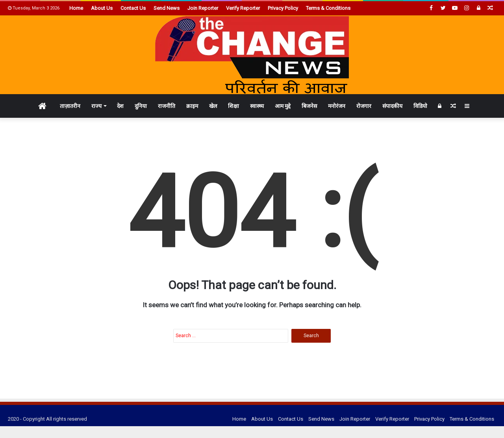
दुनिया (141, 106)
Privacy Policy (283, 8)
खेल (213, 106)
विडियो (420, 106)
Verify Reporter (243, 8)
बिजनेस (309, 106)
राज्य (96, 106)
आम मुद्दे (283, 106)
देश (120, 106)
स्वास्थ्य (257, 106)
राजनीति (167, 106)
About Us (102, 8)
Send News (167, 8)
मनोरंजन (337, 106)
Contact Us (133, 8)
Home (76, 8)
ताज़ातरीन (70, 106)
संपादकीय (392, 106)
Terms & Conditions (328, 8)
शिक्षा (233, 106)
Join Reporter (203, 8)
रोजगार (364, 106)
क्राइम (192, 106)
